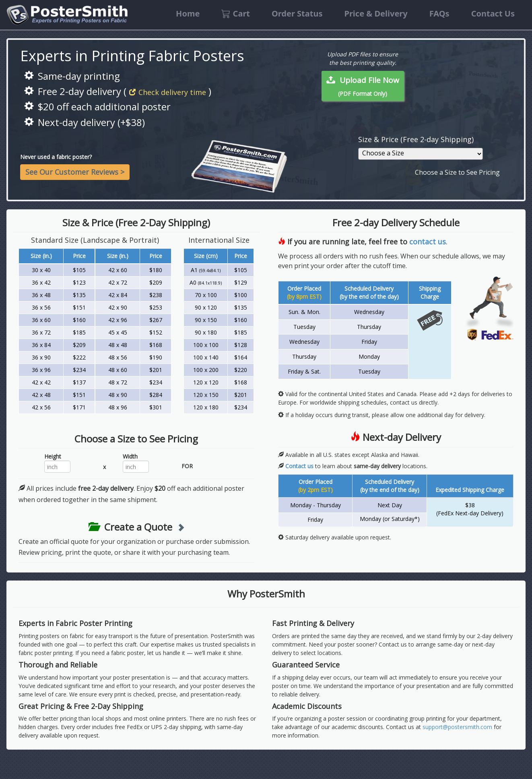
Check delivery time (168, 92)
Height (53, 456)
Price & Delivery (376, 13)
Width (130, 456)
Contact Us (493, 13)
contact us (428, 242)
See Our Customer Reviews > (75, 172)
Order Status (297, 13)
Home (188, 13)
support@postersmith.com (457, 727)
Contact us (299, 466)
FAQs (439, 13)
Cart (236, 13)
